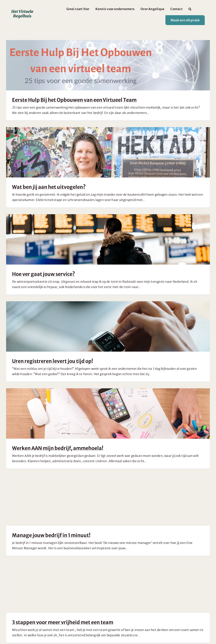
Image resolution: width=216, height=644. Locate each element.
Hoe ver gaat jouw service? (43, 274)
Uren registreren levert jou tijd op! (53, 361)
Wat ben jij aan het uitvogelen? (49, 187)
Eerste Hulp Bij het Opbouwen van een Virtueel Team (74, 100)
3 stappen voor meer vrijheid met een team (63, 622)
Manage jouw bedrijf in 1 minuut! (51, 535)
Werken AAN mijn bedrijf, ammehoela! (58, 448)
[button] (190, 9)
